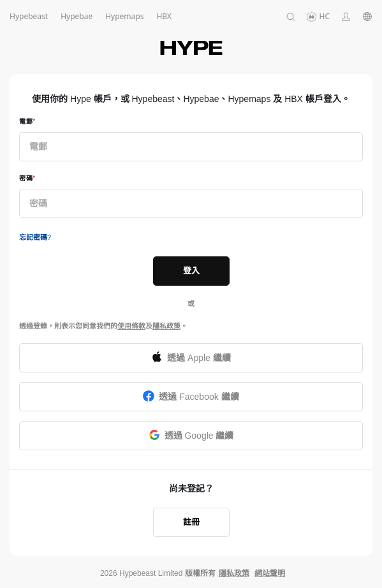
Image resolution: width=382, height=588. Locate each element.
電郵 (26, 121)
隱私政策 (166, 326)
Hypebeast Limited (151, 573)
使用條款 (131, 326)
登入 (191, 271)
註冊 (191, 522)
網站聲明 (270, 573)
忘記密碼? (35, 237)
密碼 (26, 178)
